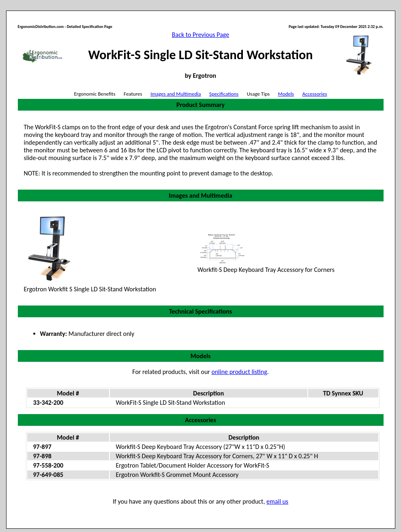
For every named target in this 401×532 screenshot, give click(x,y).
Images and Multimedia (176, 94)
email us (277, 501)
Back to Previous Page (200, 35)
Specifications (224, 94)
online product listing (239, 372)
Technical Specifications (200, 311)
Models (286, 94)
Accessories (314, 94)
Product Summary (200, 105)
